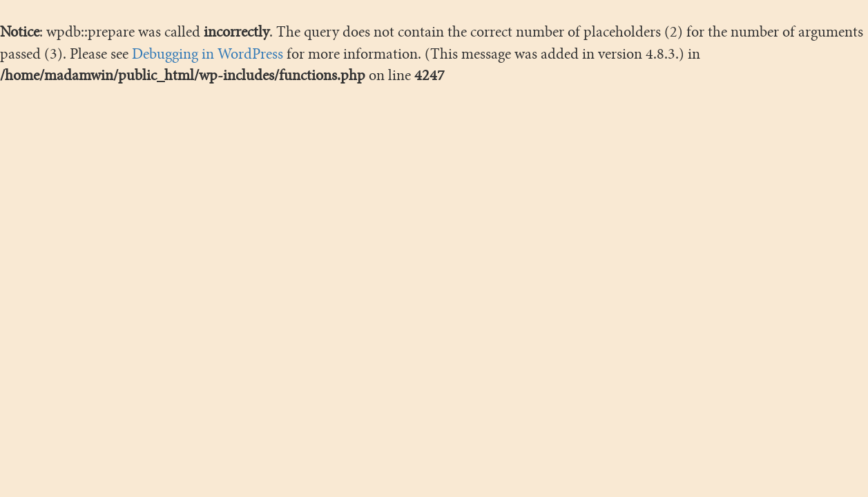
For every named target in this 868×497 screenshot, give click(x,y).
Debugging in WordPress (208, 54)
